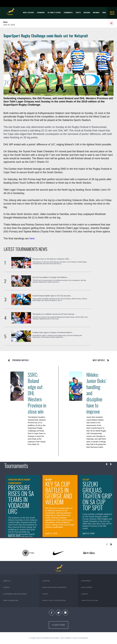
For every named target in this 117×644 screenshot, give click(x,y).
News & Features (28, 12)
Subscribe (58, 625)
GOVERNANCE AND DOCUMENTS (15, 594)
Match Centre (112, 13)
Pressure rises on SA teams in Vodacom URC (21, 499)
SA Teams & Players (54, 12)
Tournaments (68, 12)
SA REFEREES (86, 581)
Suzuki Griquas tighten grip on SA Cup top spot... (52, 296)
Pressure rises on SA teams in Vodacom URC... (51, 259)
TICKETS (78, 12)
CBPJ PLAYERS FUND (11, 600)
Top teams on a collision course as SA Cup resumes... (54, 314)
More (104, 12)
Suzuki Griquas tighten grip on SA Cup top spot (97, 496)
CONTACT (6, 587)
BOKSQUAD (87, 12)
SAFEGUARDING (87, 587)
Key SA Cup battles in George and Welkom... (50, 277)
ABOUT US (7, 581)
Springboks (41, 12)
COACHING (46, 581)
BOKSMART (96, 12)
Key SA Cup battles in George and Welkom (59, 493)
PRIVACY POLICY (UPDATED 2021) (54, 600)
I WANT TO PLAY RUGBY (90, 600)
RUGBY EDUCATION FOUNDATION (54, 587)
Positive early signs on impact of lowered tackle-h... (53, 332)
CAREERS (84, 594)
